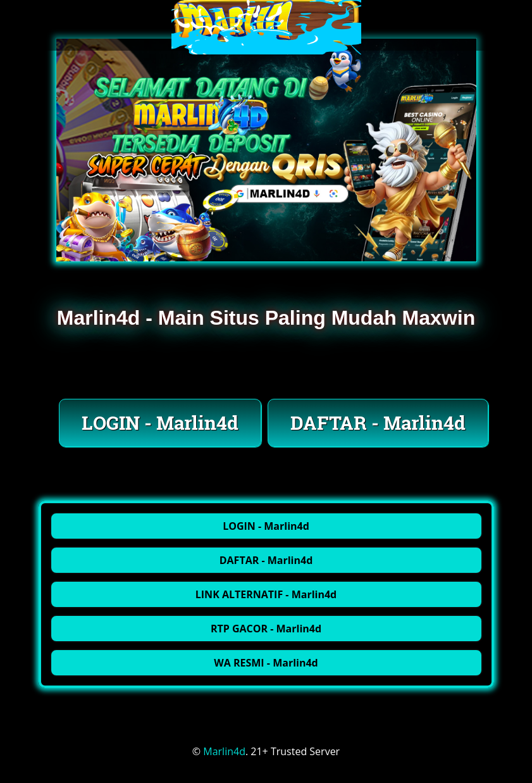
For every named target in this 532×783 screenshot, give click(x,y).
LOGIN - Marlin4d (160, 423)
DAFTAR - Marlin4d (378, 423)
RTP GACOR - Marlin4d (266, 629)
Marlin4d (224, 751)
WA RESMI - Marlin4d (266, 663)
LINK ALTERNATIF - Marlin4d (266, 594)
